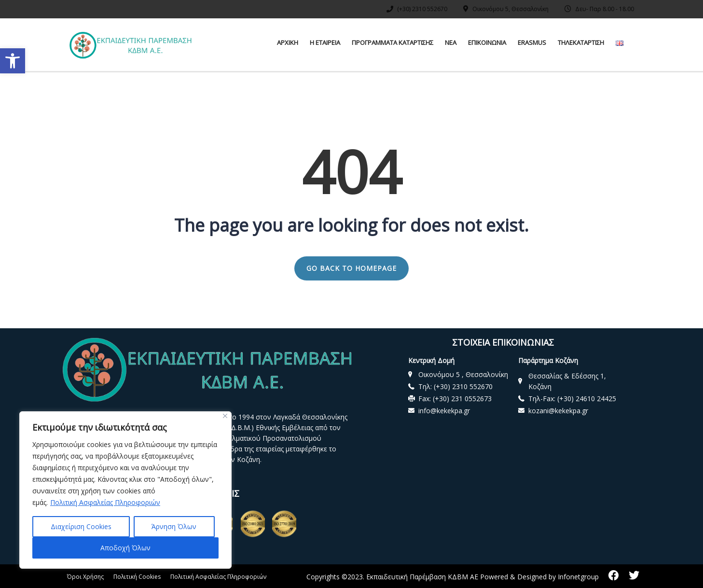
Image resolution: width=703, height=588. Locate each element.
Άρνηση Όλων (174, 526)
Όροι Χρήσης (85, 577)
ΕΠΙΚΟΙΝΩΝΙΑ (487, 42)
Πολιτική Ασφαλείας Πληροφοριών (105, 502)
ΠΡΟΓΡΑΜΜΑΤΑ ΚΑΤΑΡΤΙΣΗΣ (393, 42)
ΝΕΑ (451, 42)
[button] (13, 61)
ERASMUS (532, 42)
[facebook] (614, 575)
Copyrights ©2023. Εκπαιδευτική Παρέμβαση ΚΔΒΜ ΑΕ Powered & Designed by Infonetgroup (453, 577)
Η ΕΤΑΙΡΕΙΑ (325, 42)
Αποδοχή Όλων (125, 548)
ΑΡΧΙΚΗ (288, 42)
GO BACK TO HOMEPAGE (351, 268)
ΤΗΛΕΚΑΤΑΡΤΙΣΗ (581, 42)
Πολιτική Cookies (137, 577)
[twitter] (634, 575)
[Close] (225, 416)
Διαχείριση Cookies (81, 526)
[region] (125, 490)
